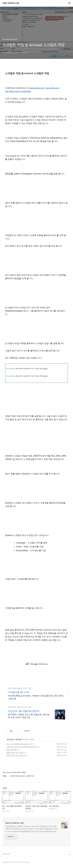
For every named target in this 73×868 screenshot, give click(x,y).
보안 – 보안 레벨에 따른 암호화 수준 (19, 744)
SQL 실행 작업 (12, 750)
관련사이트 (6, 854)
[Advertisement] (36, 664)
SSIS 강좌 (18, 739)
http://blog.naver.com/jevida (18, 91)
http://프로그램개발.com (17, 707)
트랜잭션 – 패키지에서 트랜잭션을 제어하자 (22, 747)
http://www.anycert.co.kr (17, 688)
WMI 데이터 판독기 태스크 (16, 755)
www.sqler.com (52, 88)
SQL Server (10, 739)
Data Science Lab (11, 3)
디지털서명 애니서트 (19, 692)
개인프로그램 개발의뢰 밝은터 (24, 711)
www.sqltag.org (37, 88)
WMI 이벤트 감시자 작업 (15, 753)
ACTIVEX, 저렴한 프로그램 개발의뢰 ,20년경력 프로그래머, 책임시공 (29, 716)
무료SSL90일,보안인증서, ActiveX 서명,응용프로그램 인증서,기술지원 (36, 697)
